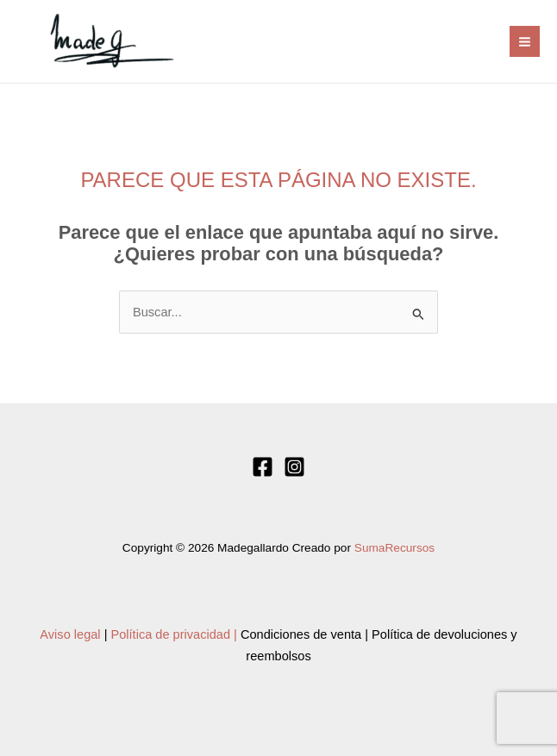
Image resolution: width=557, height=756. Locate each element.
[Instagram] (294, 467)
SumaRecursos (394, 548)
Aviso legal (70, 634)
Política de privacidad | (174, 634)
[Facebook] (263, 467)
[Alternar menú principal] (525, 41)
